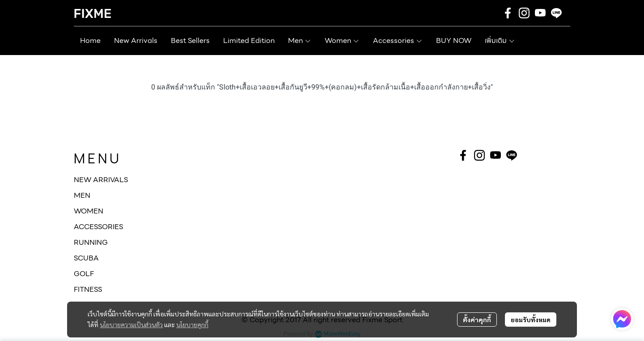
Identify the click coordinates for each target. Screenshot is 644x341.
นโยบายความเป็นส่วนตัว (131, 324)
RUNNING (91, 242)
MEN (82, 195)
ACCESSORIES (98, 227)
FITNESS (88, 289)
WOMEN (89, 211)
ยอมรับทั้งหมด (531, 320)
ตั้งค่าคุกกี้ (477, 320)
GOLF (84, 274)
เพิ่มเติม (500, 40)
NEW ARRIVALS (101, 180)
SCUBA (86, 258)
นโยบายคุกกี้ (192, 324)
